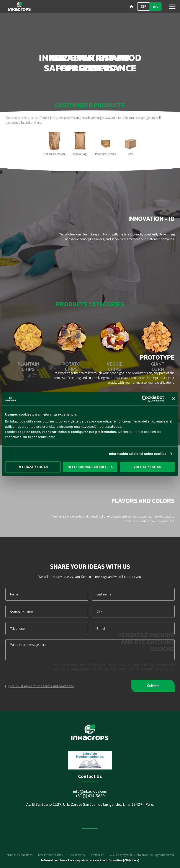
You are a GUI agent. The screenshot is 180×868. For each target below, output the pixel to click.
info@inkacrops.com (90, 791)
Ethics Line (98, 855)
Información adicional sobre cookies (138, 454)
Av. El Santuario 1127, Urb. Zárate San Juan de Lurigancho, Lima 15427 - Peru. (90, 804)
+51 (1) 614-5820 (90, 796)
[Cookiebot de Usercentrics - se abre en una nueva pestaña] (145, 399)
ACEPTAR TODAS (147, 467)
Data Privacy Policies (50, 855)
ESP (144, 7)
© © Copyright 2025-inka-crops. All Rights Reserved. (142, 855)
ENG (155, 7)
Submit (153, 686)
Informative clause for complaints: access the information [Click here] (90, 860)
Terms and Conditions (19, 855)
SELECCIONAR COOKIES (90, 467)
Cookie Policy (77, 855)
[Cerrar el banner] (173, 399)
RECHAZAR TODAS (33, 467)
